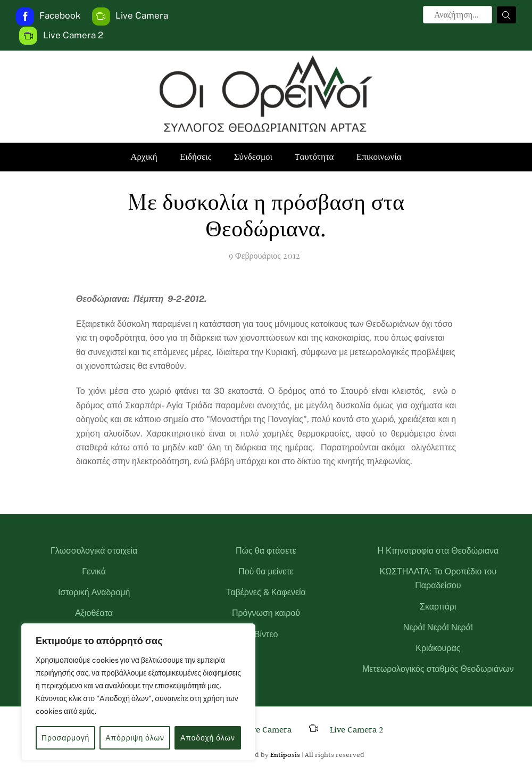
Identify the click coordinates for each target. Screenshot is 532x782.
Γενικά (94, 571)
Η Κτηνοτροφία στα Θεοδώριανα (438, 551)
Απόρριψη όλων (135, 738)
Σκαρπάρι (438, 607)
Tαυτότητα (314, 157)
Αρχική (144, 157)
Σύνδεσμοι (253, 157)
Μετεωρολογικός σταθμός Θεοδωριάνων (438, 669)
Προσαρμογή (65, 738)
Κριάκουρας (438, 648)
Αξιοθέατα (94, 613)
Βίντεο (266, 634)
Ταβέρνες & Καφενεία (266, 592)
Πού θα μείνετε (266, 571)
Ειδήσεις (196, 157)
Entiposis (285, 754)
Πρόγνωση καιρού (266, 613)
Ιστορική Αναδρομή (94, 592)
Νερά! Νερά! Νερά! (438, 627)
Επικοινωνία (379, 157)
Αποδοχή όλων (208, 738)
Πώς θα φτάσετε (266, 551)
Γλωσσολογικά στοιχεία (94, 551)
